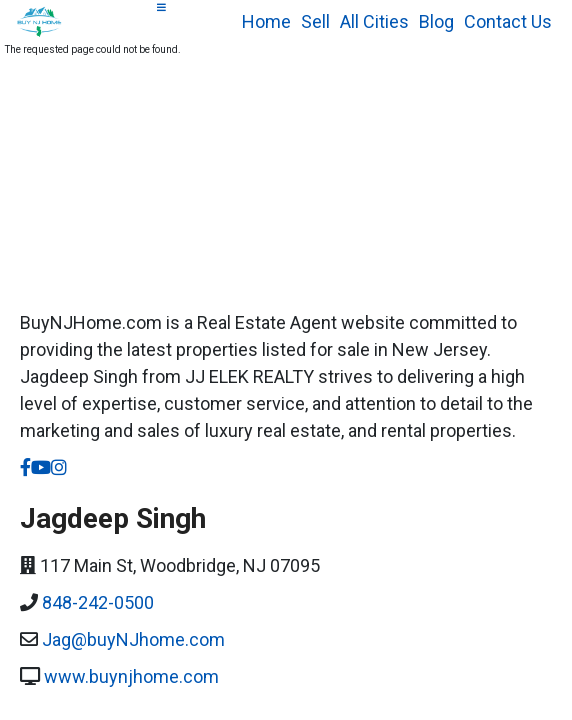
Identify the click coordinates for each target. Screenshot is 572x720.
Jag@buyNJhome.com (133, 639)
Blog (436, 21)
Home (266, 21)
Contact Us (508, 21)
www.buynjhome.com (131, 676)
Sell (315, 21)
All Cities (374, 21)
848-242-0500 (98, 602)
